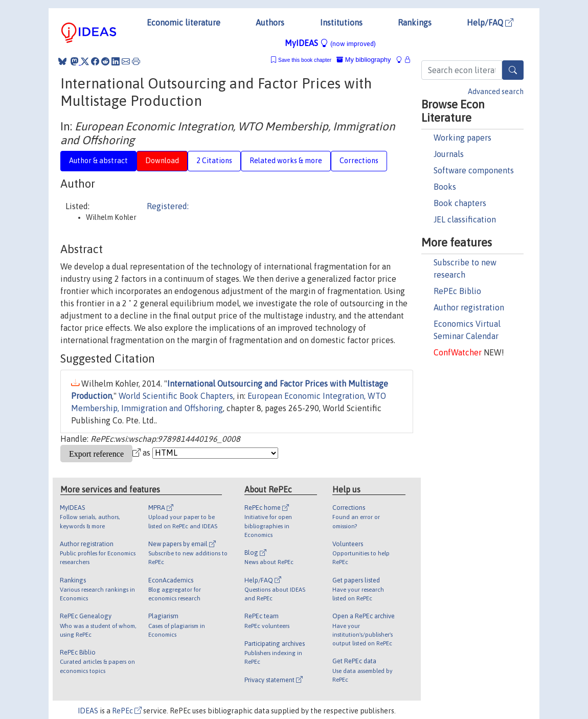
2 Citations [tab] (214, 161)
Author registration (469, 307)
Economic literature (184, 23)
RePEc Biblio (457, 291)
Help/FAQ (490, 23)
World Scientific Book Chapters (176, 396)
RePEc (127, 711)
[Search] (513, 70)
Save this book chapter (305, 60)
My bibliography (364, 60)
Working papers (462, 138)
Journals (449, 154)
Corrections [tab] (359, 161)
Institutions (341, 23)
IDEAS (88, 711)
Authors (270, 23)
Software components (474, 170)
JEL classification (465, 219)
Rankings (415, 23)
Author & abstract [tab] (98, 161)
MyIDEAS (330, 43)
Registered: (168, 206)
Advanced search (496, 92)
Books (445, 187)
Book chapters (460, 203)
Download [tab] (162, 161)
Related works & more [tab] (286, 161)
